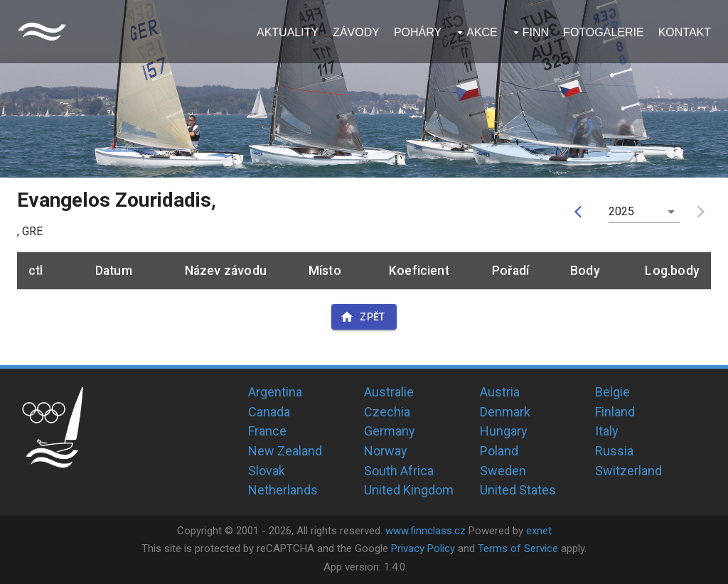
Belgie (612, 392)
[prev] (582, 212)
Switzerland (628, 471)
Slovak (267, 471)
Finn (536, 32)
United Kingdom (409, 490)
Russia (614, 451)
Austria (500, 392)
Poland (499, 451)
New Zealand (285, 451)
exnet (539, 531)
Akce (482, 32)
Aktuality (288, 32)
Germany (390, 431)
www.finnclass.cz (425, 531)
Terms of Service (518, 548)
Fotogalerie (604, 32)
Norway (386, 451)
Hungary (504, 431)
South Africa (399, 471)
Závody (356, 32)
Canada (269, 412)
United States (518, 490)
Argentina (275, 392)
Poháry (418, 32)
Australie (389, 392)
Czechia (387, 412)
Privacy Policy (423, 548)
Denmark (505, 412)
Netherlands (283, 490)
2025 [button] (622, 211)
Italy (607, 431)
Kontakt (685, 32)
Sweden (503, 471)
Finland (615, 412)
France (267, 431)
